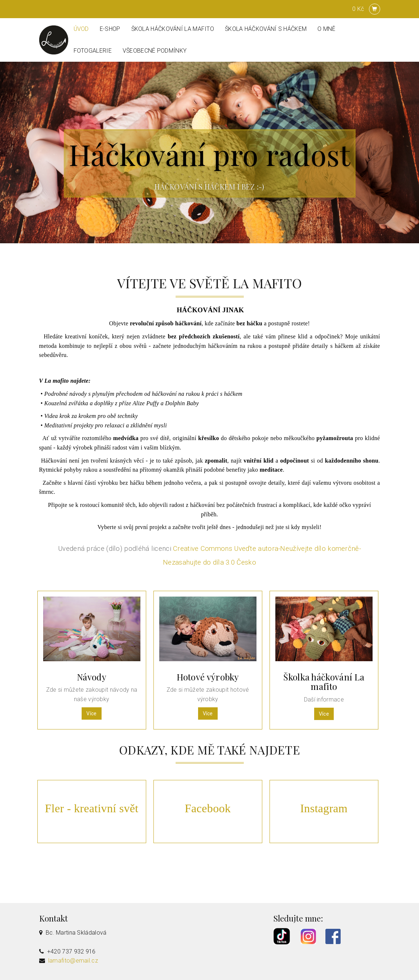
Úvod (81, 29)
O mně (326, 29)
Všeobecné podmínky (155, 51)
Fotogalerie (93, 51)
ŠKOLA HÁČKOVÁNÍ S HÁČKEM (266, 29)
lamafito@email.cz (73, 961)
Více (91, 713)
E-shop (110, 29)
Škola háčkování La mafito (173, 29)
